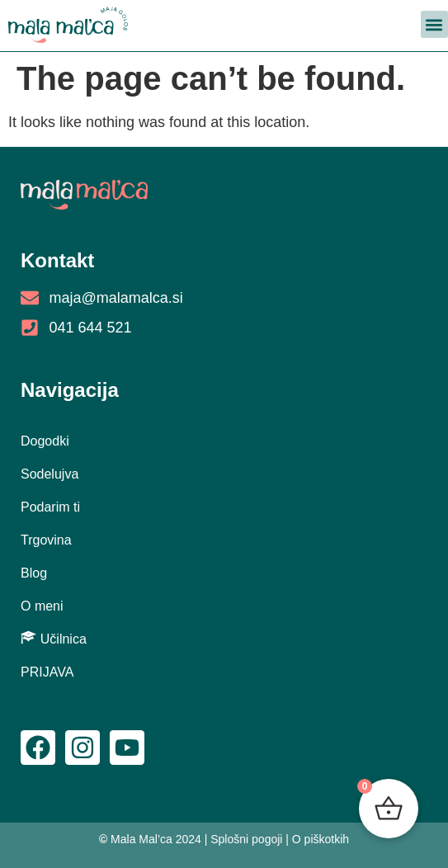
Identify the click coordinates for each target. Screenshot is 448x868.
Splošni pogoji (246, 839)
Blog (34, 573)
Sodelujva (50, 474)
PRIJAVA (47, 672)
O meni (42, 606)
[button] (434, 24)
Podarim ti (50, 507)
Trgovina (46, 540)
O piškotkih (321, 839)
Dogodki (45, 441)
